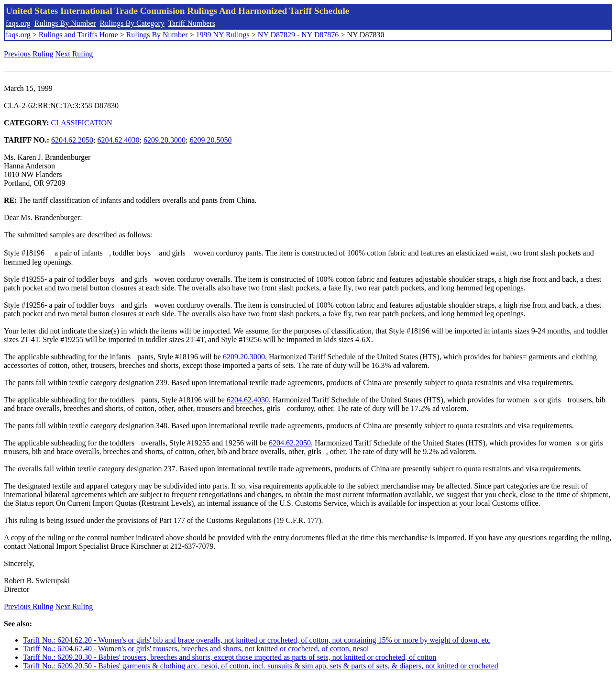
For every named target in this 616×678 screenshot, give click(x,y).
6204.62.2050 (72, 140)
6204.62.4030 (119, 140)
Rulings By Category (132, 23)
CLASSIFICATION (82, 123)
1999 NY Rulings (223, 35)
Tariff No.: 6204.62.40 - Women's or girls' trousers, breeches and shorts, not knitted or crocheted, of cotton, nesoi (196, 649)
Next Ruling (74, 54)
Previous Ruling (29, 54)
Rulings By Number (65, 23)
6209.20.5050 (210, 140)
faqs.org (18, 23)
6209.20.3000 (165, 140)
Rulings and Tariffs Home (78, 35)
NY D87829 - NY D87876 (298, 35)
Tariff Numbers (192, 23)
